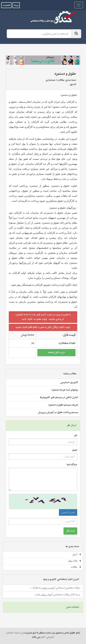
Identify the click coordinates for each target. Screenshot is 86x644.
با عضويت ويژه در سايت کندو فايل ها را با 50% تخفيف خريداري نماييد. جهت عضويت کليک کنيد (43, 317)
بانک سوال (75, 561)
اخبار (77, 555)
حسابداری (51, 80)
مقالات (61, 80)
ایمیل (75, 450)
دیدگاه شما (72, 465)
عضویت (6, 5)
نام (76, 436)
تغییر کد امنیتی (68, 512)
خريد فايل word (57, 352)
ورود (16, 5)
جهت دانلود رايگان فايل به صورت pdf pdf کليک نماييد (43, 327)
